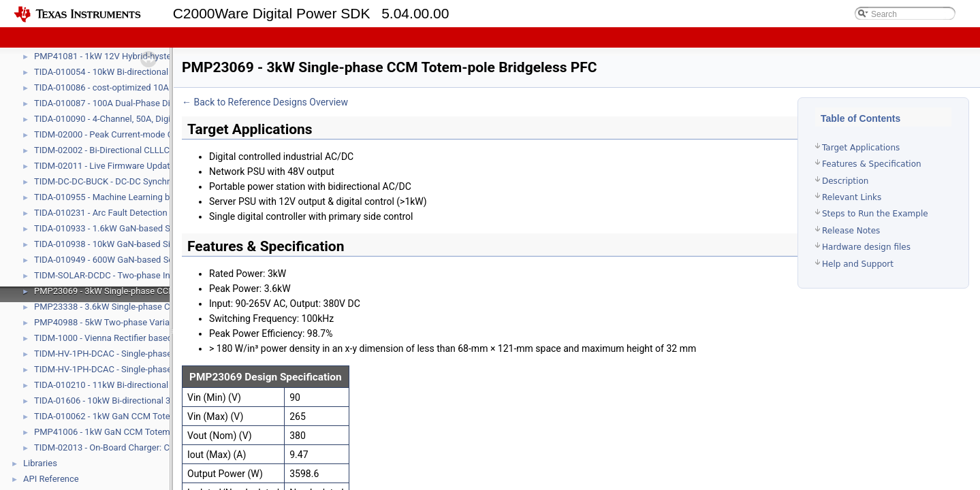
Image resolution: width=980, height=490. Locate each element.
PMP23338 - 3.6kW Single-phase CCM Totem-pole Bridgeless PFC (163, 307)
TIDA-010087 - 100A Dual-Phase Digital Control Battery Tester (155, 103)
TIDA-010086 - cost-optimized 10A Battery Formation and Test (156, 87)
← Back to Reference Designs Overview (265, 102)
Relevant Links (852, 197)
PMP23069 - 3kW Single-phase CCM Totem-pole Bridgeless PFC (159, 291)
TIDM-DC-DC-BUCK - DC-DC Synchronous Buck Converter (145, 181)
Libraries (40, 463)
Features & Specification (872, 164)
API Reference (51, 479)
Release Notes (851, 231)
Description (845, 181)
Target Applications (861, 148)
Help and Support (858, 264)
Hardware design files (866, 247)
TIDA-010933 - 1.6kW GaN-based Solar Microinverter (137, 228)
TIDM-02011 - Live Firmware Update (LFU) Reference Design (152, 166)
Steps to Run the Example (875, 214)
